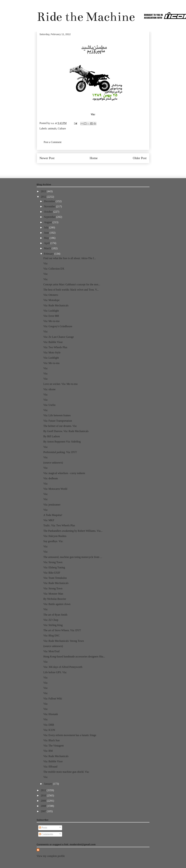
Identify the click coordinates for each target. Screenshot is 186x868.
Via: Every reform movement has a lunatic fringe (70, 735)
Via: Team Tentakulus (55, 578)
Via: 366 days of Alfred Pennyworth (63, 667)
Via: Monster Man (53, 594)
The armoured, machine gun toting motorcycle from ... (73, 557)
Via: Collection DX (54, 269)
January (48, 784)
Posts (43, 828)
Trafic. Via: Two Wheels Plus (59, 525)
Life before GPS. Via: (55, 672)
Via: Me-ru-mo (51, 321)
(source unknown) (53, 463)
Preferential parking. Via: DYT (60, 452)
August (48, 222)
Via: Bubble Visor (53, 342)
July (47, 227)
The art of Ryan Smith (55, 615)
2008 (44, 806)
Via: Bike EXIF (52, 573)
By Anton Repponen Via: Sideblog (62, 442)
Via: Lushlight (51, 311)
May (47, 238)
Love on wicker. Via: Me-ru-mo (60, 384)
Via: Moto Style (52, 352)
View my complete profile (51, 856)
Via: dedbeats (51, 478)
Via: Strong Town (53, 562)
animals (52, 128)
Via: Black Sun (51, 740)
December (50, 201)
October (49, 212)
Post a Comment (53, 142)
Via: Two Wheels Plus (55, 347)
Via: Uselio (49, 405)
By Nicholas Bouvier (55, 599)
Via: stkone (49, 389)
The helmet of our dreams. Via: (60, 426)
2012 (44, 197)
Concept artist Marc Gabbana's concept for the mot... (72, 284)
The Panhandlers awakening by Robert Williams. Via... (73, 531)
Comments (46, 834)
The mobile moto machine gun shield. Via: (66, 772)
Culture (62, 128)
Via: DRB (49, 725)
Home (94, 158)
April (47, 243)
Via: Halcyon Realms (55, 536)
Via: (93, 114)
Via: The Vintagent (53, 746)
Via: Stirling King (53, 625)
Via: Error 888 (51, 316)
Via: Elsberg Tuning (54, 567)
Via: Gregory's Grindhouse (58, 326)
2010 (44, 795)
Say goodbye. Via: (53, 541)
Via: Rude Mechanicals (56, 305)
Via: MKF (49, 520)
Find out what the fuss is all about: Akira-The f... (70, 258)
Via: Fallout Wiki (53, 699)
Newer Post (47, 158)
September (50, 217)
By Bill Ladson (52, 436)
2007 (44, 811)
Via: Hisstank (51, 714)
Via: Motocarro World (55, 489)
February (49, 254)
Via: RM (48, 751)
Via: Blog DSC (51, 635)
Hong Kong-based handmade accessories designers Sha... (74, 657)
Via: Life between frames (57, 415)
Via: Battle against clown (57, 604)
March (48, 248)
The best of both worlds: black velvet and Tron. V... (71, 290)
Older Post (140, 158)
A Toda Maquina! (53, 515)
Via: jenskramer (52, 505)
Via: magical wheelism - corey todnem (64, 473)
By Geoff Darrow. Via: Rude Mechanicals (66, 431)
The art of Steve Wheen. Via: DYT (62, 630)
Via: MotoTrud (51, 651)
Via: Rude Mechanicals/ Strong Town (63, 641)
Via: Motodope (51, 300)
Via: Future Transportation (58, 421)
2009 (44, 801)
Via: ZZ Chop (51, 620)
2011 (44, 790)
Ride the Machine (86, 17)
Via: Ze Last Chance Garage (58, 337)
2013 (44, 191)
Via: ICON (49, 730)
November (50, 206)
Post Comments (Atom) (100, 168)
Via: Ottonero (51, 295)
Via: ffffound (50, 767)
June (47, 233)
